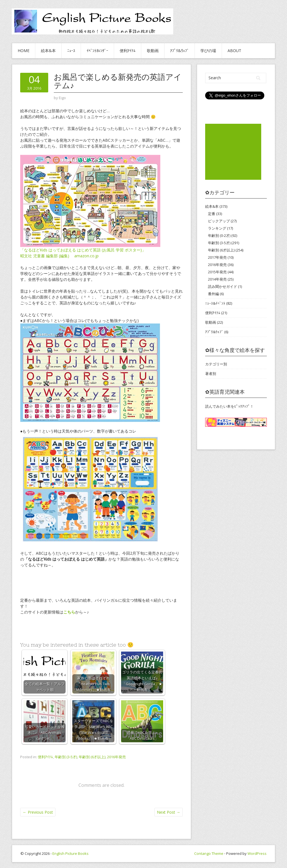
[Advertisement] (233, 152)
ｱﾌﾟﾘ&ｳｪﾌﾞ (180, 51)
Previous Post (38, 812)
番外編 (213, 294)
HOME (24, 51)
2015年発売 (217, 272)
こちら (69, 612)
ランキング (217, 228)
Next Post (169, 812)
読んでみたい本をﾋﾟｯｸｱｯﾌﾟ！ (229, 406)
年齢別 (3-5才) (66, 757)
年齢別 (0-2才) (219, 235)
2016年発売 (116, 757)
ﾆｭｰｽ (71, 51)
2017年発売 (217, 257)
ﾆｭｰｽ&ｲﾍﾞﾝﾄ (215, 303)
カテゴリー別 (216, 364)
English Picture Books (70, 853)
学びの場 (208, 51)
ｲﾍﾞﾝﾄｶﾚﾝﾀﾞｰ (97, 51)
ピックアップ (219, 221)
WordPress (257, 853)
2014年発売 (217, 279)
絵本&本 (48, 51)
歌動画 (153, 51)
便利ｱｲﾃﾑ (128, 51)
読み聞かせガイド (223, 286)
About (234, 51)
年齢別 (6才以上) (92, 757)
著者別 (211, 374)
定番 (212, 214)
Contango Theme (209, 853)
